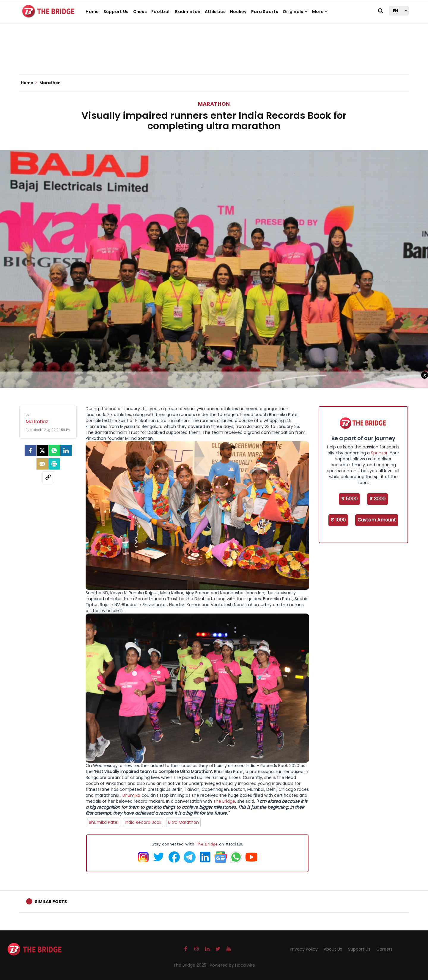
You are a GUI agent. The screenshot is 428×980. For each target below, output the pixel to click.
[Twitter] (42, 451)
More (320, 12)
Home (92, 12)
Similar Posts (51, 902)
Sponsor (379, 453)
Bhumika (131, 795)
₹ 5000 (349, 499)
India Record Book (143, 822)
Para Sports (265, 12)
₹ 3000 (377, 499)
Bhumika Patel (104, 822)
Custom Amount (377, 520)
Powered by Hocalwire (232, 965)
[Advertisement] (214, 56)
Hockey (238, 12)
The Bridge (224, 801)
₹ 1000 (338, 520)
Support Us (116, 12)
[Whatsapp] (54, 451)
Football (161, 12)
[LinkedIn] (66, 451)
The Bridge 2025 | (192, 965)
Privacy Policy (304, 949)
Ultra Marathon (183, 822)
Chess (140, 12)
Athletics (215, 12)
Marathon (214, 104)
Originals (295, 12)
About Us (333, 949)
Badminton (188, 12)
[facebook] (30, 451)
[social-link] (48, 477)
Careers (384, 949)
